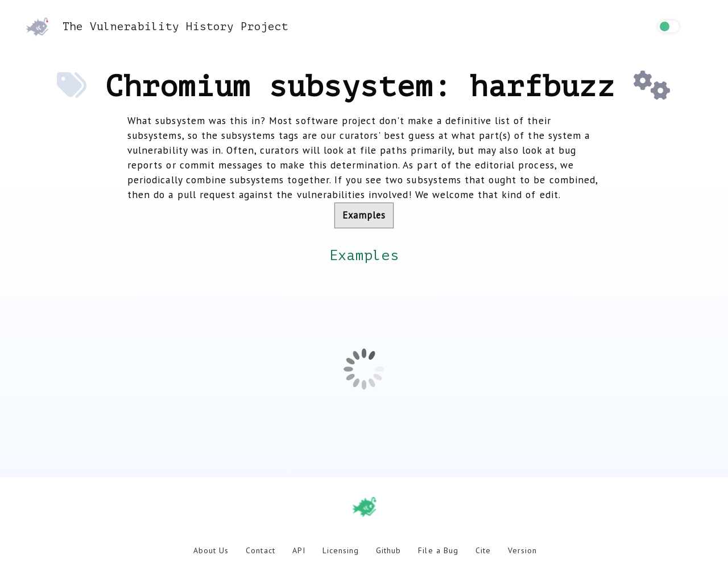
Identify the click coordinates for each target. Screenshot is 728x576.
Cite (483, 550)
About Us (211, 550)
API (299, 550)
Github (388, 550)
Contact (260, 550)
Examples (364, 215)
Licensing (341, 550)
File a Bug (438, 550)
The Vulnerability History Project (157, 26)
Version (522, 550)
